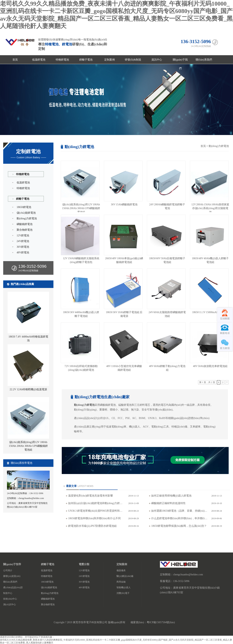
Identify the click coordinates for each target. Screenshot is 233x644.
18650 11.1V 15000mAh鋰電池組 (210, 312)
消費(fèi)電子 (123, 593)
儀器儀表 (121, 570)
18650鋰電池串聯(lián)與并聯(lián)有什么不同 (94, 518)
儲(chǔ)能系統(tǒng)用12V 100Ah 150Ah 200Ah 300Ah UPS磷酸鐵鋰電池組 (28, 446)
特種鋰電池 (62, 60)
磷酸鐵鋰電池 (25, 224)
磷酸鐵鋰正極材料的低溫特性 (168, 503)
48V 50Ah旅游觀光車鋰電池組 (210, 366)
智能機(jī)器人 (124, 587)
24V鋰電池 (23, 241)
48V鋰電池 (23, 253)
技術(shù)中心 (10, 599)
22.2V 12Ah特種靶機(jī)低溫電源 (28, 389)
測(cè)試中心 (10, 604)
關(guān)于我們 (180, 61)
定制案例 (110, 60)
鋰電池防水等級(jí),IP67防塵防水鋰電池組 (92, 526)
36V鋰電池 (23, 247)
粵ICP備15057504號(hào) (161, 622)
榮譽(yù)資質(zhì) (12, 576)
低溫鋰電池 (39, 60)
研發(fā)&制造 (133, 60)
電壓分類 (84, 564)
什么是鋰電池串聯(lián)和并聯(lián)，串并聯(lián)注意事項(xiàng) (180, 518)
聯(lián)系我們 (204, 60)
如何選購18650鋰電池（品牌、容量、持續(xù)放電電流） (180, 511)
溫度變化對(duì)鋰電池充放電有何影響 (91, 496)
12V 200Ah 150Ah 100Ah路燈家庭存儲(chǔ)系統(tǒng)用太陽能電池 (210, 208)
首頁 (15, 60)
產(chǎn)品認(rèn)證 (13, 587)
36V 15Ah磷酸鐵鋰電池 (124, 204)
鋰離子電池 (86, 60)
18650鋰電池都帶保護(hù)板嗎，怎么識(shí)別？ (179, 526)
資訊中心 (157, 60)
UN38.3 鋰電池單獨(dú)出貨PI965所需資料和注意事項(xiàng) (96, 511)
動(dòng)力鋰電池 (27, 218)
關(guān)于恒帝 (12, 564)
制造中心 (8, 593)
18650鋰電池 (24, 207)
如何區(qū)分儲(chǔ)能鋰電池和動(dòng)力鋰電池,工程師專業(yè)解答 (96, 503)
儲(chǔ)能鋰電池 (26, 213)
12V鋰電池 (23, 235)
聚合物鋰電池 (25, 230)
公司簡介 (8, 570)
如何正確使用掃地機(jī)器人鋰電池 (171, 496)
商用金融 (121, 582)
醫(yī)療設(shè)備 (125, 576)
